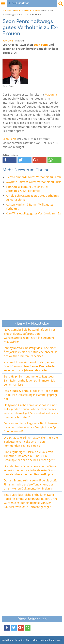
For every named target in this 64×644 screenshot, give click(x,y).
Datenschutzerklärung (37, 640)
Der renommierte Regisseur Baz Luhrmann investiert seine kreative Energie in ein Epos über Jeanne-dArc (31, 427)
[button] (10, 160)
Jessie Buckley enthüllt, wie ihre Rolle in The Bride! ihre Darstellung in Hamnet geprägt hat (31, 395)
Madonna (51, 95)
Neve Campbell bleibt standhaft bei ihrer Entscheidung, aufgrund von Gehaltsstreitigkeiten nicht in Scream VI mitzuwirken (30, 336)
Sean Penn (41, 45)
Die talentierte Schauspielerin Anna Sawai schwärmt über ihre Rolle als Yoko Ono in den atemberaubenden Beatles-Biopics (30, 470)
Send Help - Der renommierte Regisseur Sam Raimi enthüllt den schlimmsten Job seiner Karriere (29, 381)
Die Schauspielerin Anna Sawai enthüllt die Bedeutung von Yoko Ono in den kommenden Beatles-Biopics (31, 442)
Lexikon (19, 3)
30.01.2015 (8, 41)
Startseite (7, 10)
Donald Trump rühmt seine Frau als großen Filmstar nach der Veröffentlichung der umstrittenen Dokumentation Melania (31, 484)
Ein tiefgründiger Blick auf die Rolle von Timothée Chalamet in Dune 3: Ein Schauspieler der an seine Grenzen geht (29, 456)
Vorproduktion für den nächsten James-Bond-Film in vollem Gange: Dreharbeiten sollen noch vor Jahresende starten (30, 366)
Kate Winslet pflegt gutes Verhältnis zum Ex (33, 213)
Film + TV (19, 10)
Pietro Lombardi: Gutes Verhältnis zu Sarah (33, 177)
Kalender (19, 640)
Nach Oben (7, 640)
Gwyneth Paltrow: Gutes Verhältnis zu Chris (34, 182)
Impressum (56, 640)
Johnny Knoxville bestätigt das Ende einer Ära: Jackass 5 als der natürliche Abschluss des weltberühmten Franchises (31, 352)
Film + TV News (33, 10)
